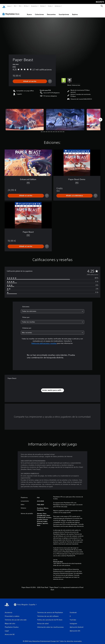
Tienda (50, 6)
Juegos (9, 6)
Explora (75, 12)
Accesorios (34, 6)
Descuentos (51, 12)
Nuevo (29, 12)
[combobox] (52, 309)
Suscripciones (64, 12)
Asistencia (57, 6)
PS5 (15, 6)
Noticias (43, 6)
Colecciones (39, 12)
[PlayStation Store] (11, 12)
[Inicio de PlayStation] (4, 6)
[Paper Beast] (25, 118)
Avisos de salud (58, 559)
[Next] (100, 118)
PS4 (20, 6)
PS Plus (26, 6)
